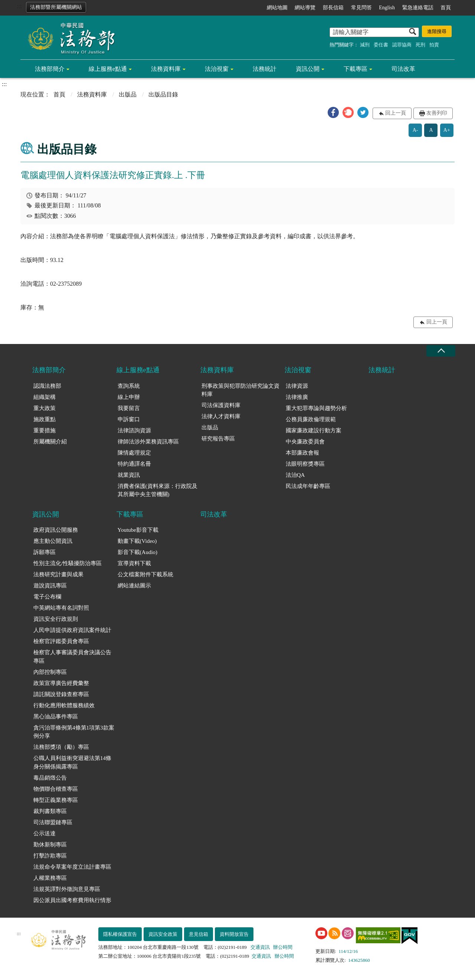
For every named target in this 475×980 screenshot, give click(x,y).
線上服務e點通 (108, 69)
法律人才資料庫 (221, 416)
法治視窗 (217, 69)
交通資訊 (260, 947)
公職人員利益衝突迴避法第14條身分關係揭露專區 (72, 762)
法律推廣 (297, 397)
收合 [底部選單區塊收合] (441, 351)
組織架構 (45, 397)
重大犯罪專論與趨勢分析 (316, 408)
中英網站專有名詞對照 (61, 608)
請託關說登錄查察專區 (61, 694)
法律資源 (297, 386)
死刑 (420, 45)
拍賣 (434, 45)
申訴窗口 (129, 419)
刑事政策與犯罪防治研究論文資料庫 (240, 390)
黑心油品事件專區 (56, 717)
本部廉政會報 (302, 453)
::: (19, 6)
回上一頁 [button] (396, 113)
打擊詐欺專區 (50, 856)
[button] (333, 112)
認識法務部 (47, 386)
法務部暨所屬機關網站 (56, 7)
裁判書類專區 (50, 811)
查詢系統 (129, 386)
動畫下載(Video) (137, 541)
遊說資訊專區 (50, 586)
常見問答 (361, 8)
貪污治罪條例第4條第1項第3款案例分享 (74, 732)
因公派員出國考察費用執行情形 (72, 900)
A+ (447, 130)
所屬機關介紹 (50, 442)
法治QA (295, 475)
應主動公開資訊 (53, 541)
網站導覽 (305, 8)
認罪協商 (402, 45)
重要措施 (45, 430)
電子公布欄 (47, 597)
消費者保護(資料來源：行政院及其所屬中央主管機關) (158, 490)
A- (415, 130)
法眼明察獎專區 (305, 464)
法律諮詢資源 (134, 430)
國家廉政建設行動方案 (314, 430)
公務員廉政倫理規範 (311, 419)
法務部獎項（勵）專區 (61, 747)
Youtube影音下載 (138, 530)
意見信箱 (199, 934)
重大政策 (45, 408)
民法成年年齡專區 (308, 486)
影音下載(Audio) (138, 552)
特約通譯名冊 (134, 464)
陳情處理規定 (134, 453)
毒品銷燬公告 (50, 778)
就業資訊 (129, 475)
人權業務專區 (50, 878)
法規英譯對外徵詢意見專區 (67, 889)
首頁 (446, 8)
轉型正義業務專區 (56, 800)
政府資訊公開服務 (56, 530)
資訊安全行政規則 (56, 619)
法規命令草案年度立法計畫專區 (72, 867)
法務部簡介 (50, 69)
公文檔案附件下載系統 (145, 574)
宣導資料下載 (134, 563)
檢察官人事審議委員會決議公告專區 (72, 657)
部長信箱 (333, 8)
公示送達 (45, 833)
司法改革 (403, 69)
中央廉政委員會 (305, 442)
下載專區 (356, 69)
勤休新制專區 (50, 845)
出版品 (128, 94)
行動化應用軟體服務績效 (64, 705)
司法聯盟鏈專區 (53, 822)
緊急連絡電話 (418, 8)
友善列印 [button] (437, 113)
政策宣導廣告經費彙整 (61, 683)
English (387, 8)
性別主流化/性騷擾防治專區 (68, 563)
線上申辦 (129, 397)
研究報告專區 (218, 439)
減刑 (365, 45)
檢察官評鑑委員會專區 (61, 641)
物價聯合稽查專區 (56, 789)
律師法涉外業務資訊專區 (148, 442)
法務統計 (265, 69)
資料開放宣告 (234, 934)
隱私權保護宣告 (120, 934)
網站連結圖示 (134, 586)
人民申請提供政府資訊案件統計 (72, 630)
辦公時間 (283, 947)
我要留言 (129, 408)
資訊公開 (308, 69)
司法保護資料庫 (221, 405)
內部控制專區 (50, 672)
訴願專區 (45, 552)
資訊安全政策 (163, 934)
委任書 (381, 45)
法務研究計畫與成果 (58, 574)
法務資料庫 (166, 69)
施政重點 (45, 419)
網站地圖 (277, 8)
